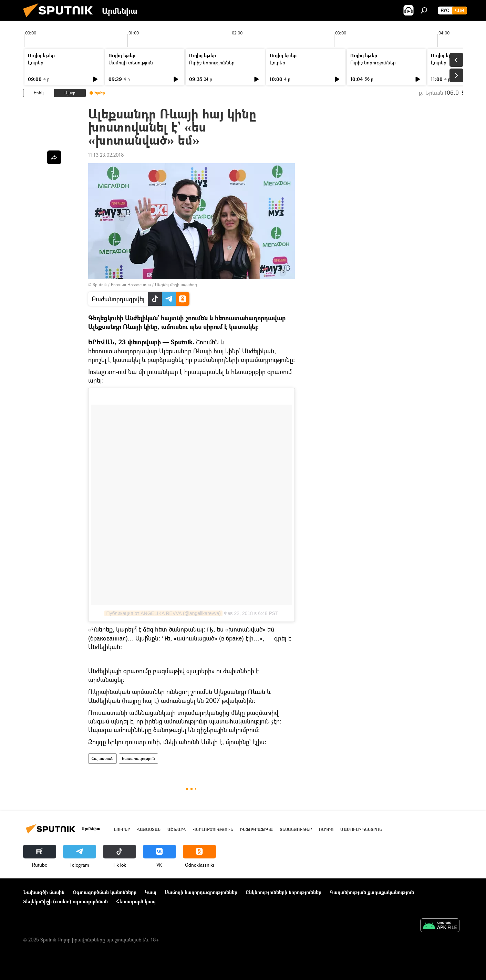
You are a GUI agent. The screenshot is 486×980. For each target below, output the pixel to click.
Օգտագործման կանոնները (105, 892)
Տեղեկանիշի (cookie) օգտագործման (65, 901)
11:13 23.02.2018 (106, 155)
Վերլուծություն (213, 829)
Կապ (151, 892)
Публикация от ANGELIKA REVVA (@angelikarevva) (163, 613)
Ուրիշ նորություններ (212, 62)
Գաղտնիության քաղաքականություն (372, 892)
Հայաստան (102, 758)
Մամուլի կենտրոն (361, 829)
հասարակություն (138, 758)
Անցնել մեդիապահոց (176, 285)
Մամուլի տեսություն (131, 62)
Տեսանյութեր (296, 829)
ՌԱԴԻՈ (326, 829)
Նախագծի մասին (44, 892)
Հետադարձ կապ (136, 901)
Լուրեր (36, 62)
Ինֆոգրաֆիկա (256, 829)
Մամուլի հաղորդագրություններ (201, 892)
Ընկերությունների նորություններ (283, 892)
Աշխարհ (177, 829)
